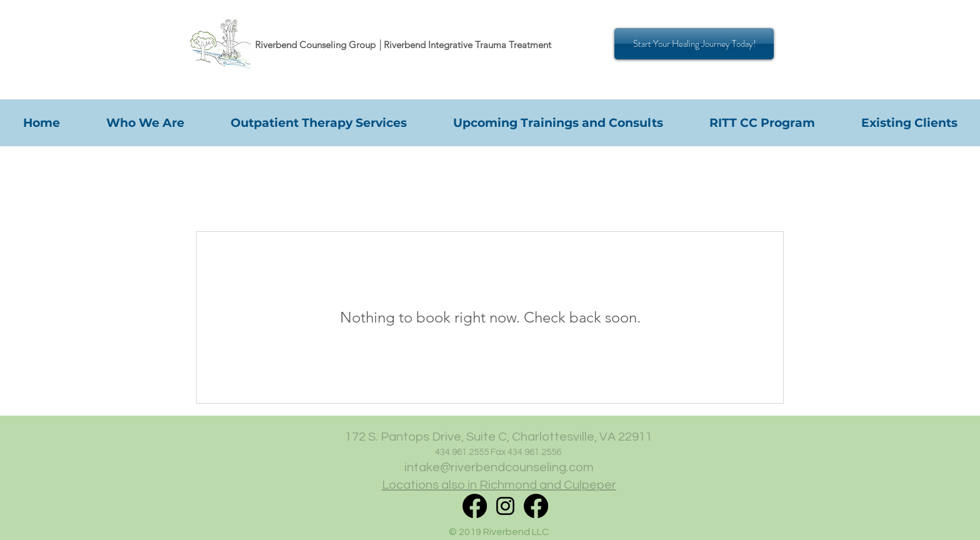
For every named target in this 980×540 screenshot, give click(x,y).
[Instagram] (505, 506)
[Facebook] (536, 506)
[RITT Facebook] (475, 506)
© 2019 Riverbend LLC (499, 532)
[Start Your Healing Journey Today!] (694, 44)
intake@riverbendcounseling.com (499, 467)
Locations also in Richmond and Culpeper (499, 485)
